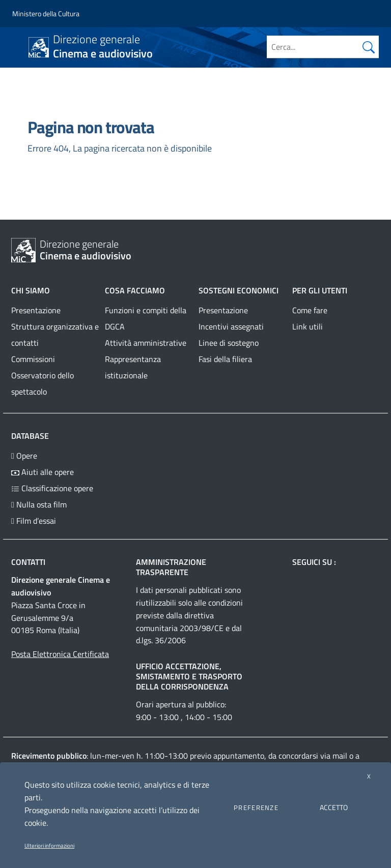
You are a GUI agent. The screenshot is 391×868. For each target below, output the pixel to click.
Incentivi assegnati (231, 326)
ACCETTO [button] (334, 807)
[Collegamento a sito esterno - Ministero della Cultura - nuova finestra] (46, 14)
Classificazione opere (52, 488)
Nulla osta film (39, 504)
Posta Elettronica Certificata (60, 654)
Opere (24, 456)
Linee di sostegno (229, 343)
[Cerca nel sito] (369, 47)
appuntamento (239, 756)
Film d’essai (34, 521)
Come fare (310, 310)
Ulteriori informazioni (49, 846)
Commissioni (33, 359)
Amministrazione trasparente (171, 567)
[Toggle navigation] (17, 46)
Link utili (308, 326)
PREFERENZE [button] (256, 807)
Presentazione (36, 310)
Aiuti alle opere (43, 472)
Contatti (28, 562)
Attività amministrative (146, 343)
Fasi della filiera (225, 359)
